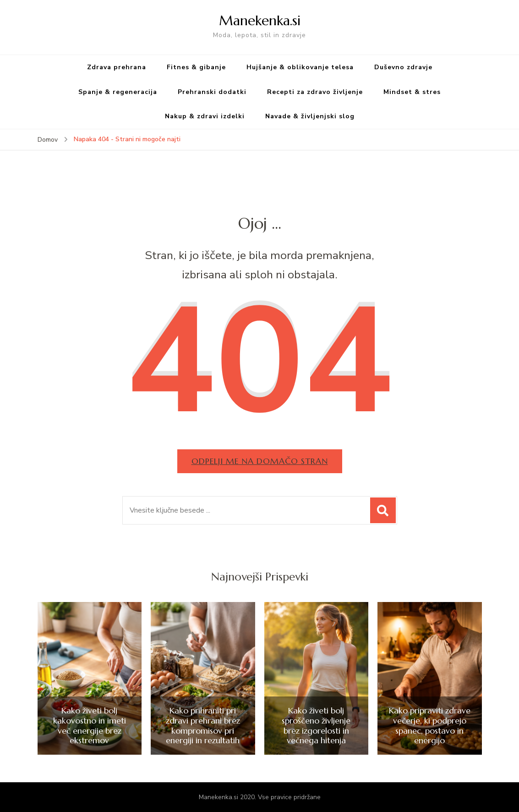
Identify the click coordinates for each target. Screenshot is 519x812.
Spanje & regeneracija (118, 92)
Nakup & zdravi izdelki (205, 116)
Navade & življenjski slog (310, 116)
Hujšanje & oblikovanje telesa (300, 67)
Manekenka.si (260, 20)
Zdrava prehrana (117, 67)
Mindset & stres (412, 92)
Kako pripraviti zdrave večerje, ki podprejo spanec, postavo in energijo (430, 725)
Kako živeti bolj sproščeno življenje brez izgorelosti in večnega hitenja (316, 725)
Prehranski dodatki (212, 92)
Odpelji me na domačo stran (260, 461)
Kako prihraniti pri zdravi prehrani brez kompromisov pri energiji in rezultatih (203, 725)
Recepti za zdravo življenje (315, 92)
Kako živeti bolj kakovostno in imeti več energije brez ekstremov (90, 725)
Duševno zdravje (403, 67)
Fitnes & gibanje (196, 67)
